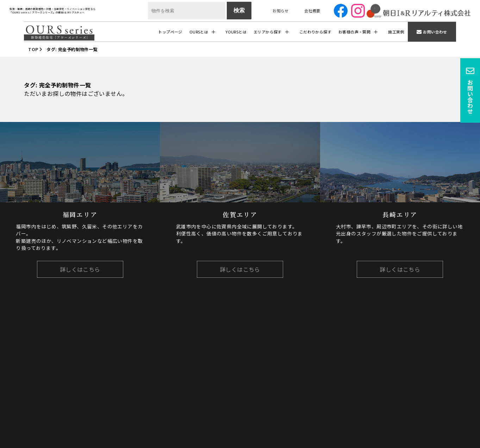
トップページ (170, 32)
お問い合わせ (435, 32)
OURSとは (199, 32)
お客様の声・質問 (354, 32)
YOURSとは (236, 32)
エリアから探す (268, 32)
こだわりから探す (315, 32)
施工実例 (396, 32)
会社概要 (312, 11)
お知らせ (281, 11)
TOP (33, 49)
